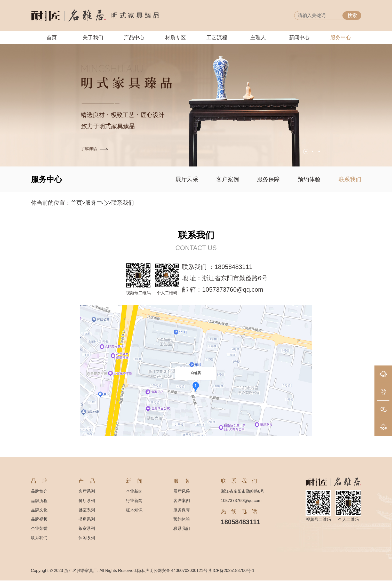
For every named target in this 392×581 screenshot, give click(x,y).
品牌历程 (39, 501)
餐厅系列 (87, 501)
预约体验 (309, 179)
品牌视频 (39, 519)
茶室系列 (87, 528)
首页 (52, 37)
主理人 (258, 37)
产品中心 (134, 37)
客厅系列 (87, 491)
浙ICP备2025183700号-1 (231, 571)
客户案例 (228, 179)
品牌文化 (39, 510)
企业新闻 (134, 491)
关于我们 (93, 37)
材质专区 (175, 37)
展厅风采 (187, 179)
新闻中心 (299, 37)
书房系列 (87, 519)
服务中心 (341, 37)
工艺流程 (217, 37)
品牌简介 (39, 491)
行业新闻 (134, 501)
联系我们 (350, 179)
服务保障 (268, 179)
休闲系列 (87, 538)
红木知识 (134, 510)
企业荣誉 (39, 528)
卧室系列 (87, 510)
